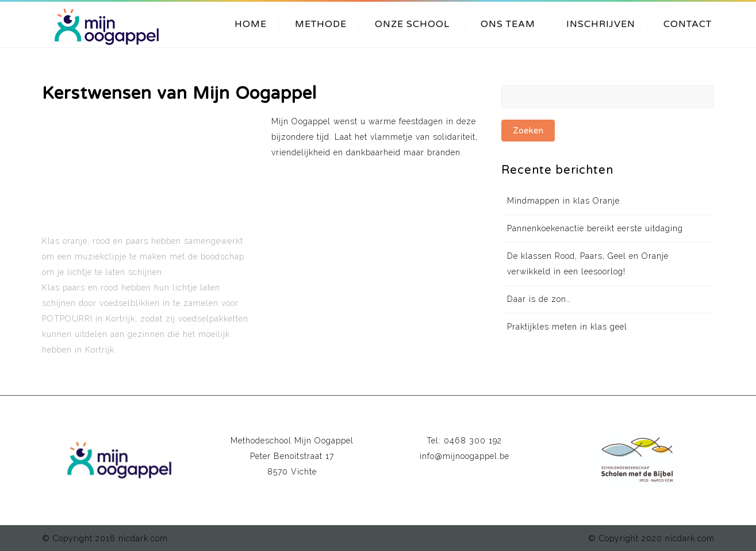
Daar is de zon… (539, 299)
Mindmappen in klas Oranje (563, 201)
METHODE (321, 24)
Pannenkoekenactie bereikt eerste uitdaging (595, 228)
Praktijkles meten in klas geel (567, 327)
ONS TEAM (508, 24)
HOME (251, 24)
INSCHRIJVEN (601, 24)
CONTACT (688, 24)
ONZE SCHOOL (412, 24)
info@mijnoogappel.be (465, 456)
